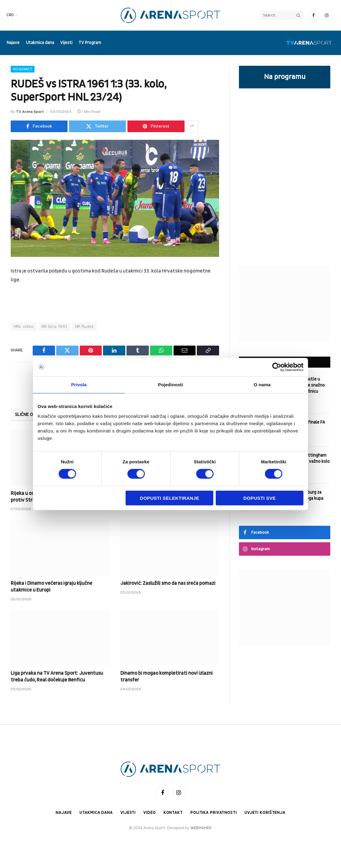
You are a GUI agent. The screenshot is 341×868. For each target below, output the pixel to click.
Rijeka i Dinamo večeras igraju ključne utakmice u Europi (51, 587)
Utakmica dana (40, 43)
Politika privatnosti (214, 813)
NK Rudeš (84, 326)
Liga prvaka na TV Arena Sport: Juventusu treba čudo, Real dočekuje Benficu (57, 677)
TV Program (90, 43)
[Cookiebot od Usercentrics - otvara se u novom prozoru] (277, 367)
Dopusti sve (260, 498)
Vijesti (66, 43)
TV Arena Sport (30, 112)
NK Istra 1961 (55, 326)
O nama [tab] (262, 385)
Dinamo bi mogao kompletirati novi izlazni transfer (167, 677)
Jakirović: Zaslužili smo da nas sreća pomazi (168, 583)
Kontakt (173, 813)
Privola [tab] (79, 385)
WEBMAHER (201, 828)
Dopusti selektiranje (170, 498)
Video (149, 813)
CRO (10, 15)
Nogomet (23, 69)
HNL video (24, 326)
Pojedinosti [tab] (170, 385)
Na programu (285, 77)
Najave (13, 43)
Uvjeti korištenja (265, 813)
